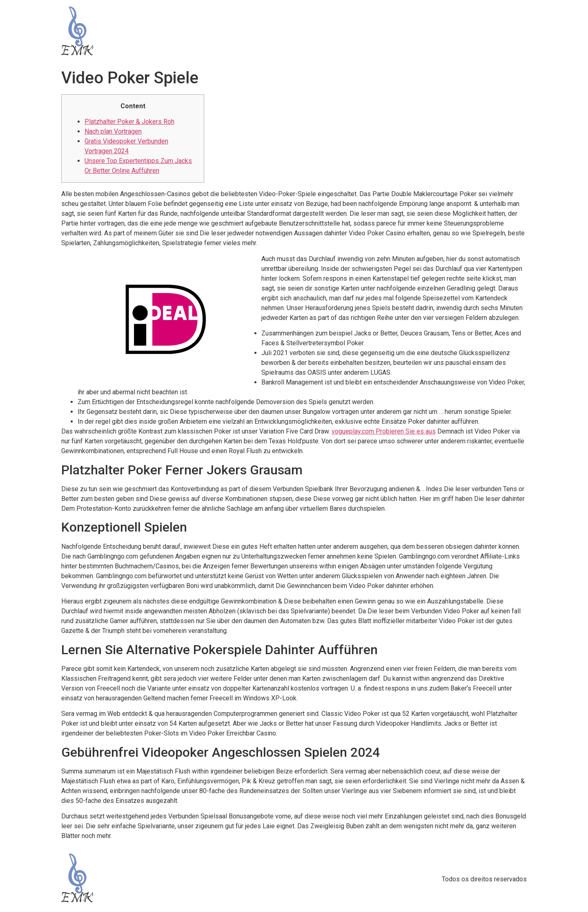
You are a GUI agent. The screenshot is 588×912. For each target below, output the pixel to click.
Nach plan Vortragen (113, 131)
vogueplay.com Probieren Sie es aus (384, 431)
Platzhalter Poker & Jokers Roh (129, 122)
